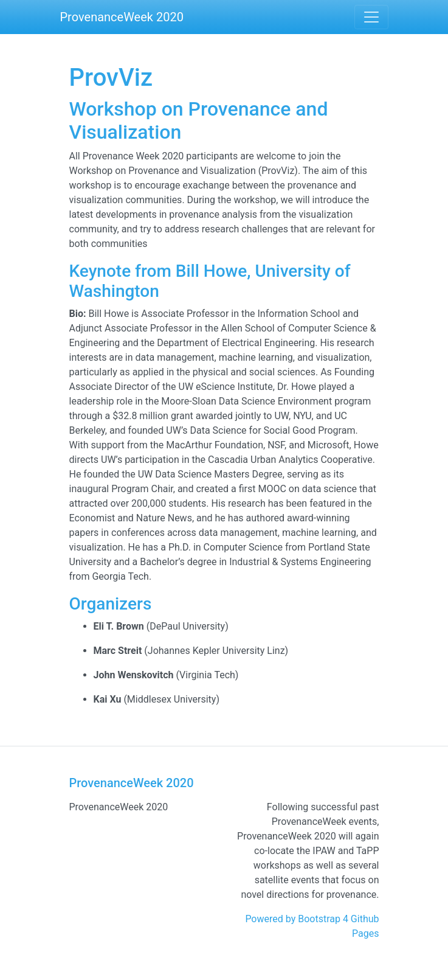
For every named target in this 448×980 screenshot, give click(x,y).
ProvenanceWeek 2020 (122, 17)
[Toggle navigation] (371, 17)
